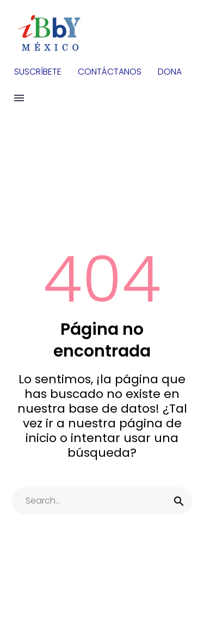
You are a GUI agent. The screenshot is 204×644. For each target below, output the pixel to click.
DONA (170, 72)
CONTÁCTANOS (110, 72)
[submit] (179, 501)
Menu (19, 98)
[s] (102, 501)
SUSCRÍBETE (38, 72)
